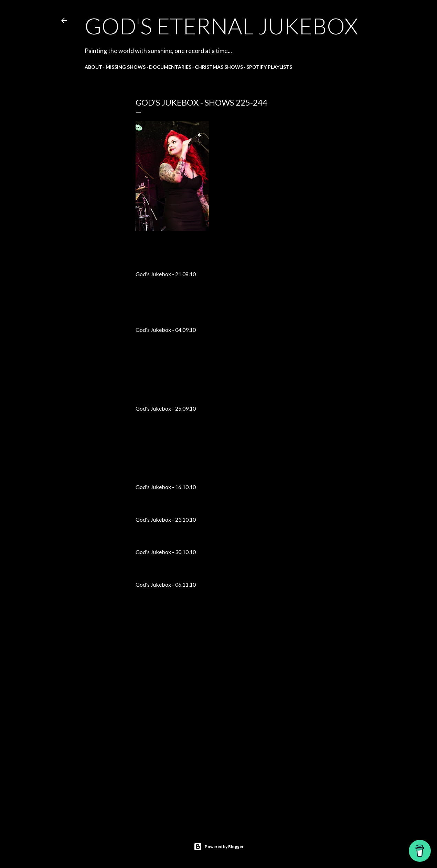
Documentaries (170, 67)
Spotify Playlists (269, 67)
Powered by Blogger (219, 847)
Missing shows (126, 67)
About (93, 67)
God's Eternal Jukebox (221, 26)
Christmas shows (219, 67)
